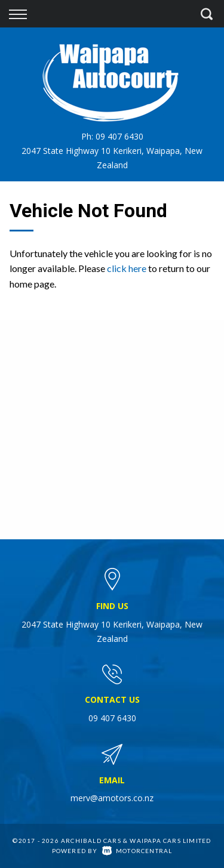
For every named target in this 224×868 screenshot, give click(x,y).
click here (127, 268)
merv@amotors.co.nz (112, 798)
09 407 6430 (119, 136)
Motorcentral (137, 851)
